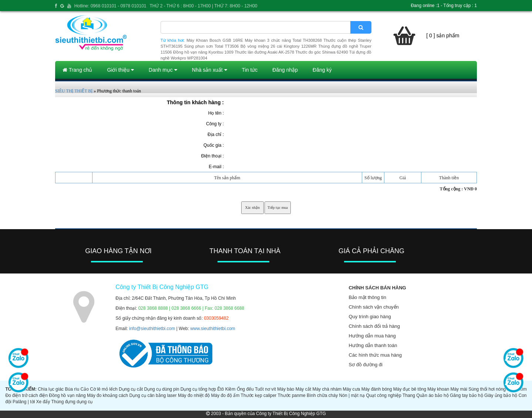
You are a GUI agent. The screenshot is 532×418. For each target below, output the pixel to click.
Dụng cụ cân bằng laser (153, 395)
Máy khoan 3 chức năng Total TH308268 (283, 40)
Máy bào (286, 389)
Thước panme (292, 395)
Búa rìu (72, 389)
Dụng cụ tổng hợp (198, 389)
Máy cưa (352, 389)
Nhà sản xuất (210, 70)
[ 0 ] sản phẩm (443, 35)
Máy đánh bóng (377, 389)
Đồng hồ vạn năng (67, 395)
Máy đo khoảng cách (107, 395)
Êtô (220, 389)
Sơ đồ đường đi (366, 365)
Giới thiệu (120, 70)
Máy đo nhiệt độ (194, 395)
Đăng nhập (285, 70)
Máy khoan (438, 389)
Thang (409, 395)
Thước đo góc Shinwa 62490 (321, 52)
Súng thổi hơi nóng (487, 389)
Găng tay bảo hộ (467, 395)
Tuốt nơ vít (265, 389)
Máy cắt (303, 389)
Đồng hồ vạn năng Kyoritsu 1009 (203, 52)
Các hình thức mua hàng (375, 355)
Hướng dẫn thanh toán (373, 345)
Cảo (85, 389)
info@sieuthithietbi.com (152, 329)
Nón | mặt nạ (352, 395)
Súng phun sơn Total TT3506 (212, 46)
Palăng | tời (24, 402)
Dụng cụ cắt (131, 389)
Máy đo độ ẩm (225, 395)
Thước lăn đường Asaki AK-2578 (264, 52)
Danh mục (163, 70)
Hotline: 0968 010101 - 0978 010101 (110, 6)
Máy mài (459, 389)
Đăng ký (322, 70)
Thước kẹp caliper (259, 395)
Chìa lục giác (51, 389)
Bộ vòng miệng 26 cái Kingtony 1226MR (279, 46)
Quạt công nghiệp (384, 395)
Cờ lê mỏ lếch (104, 389)
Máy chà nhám (327, 389)
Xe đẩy (43, 402)
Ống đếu (245, 389)
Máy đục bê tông (410, 389)
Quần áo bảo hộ (432, 395)
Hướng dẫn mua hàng (372, 336)
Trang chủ (77, 70)
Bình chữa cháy (322, 395)
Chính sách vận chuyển (373, 307)
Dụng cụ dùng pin (162, 389)
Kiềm (230, 389)
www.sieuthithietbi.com (213, 329)
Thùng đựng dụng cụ (72, 402)
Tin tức (250, 70)
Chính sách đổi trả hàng (374, 326)
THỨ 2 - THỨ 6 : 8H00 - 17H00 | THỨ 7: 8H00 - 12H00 (203, 6)
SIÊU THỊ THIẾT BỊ (74, 91)
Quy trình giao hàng (370, 317)
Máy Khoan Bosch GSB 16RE (215, 40)
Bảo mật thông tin (367, 297)
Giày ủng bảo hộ (501, 395)
